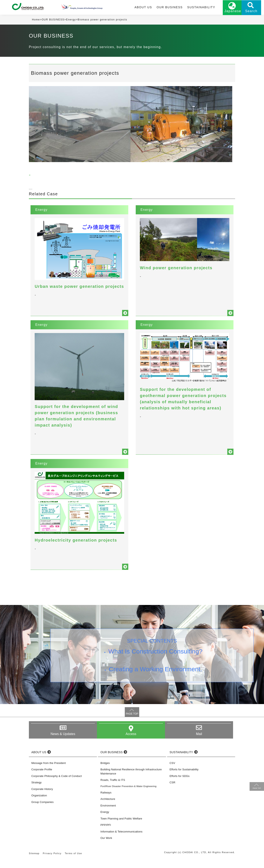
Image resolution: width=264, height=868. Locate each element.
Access (131, 743)
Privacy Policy (52, 862)
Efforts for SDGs (180, 785)
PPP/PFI (106, 834)
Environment (108, 814)
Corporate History (42, 798)
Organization (39, 804)
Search (245, 12)
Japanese (225, 12)
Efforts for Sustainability (184, 778)
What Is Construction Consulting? (156, 660)
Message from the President (49, 772)
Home (36, 20)
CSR (172, 791)
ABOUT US (137, 8)
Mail (199, 743)
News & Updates (63, 743)
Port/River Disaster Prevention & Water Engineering (128, 795)
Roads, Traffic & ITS (113, 789)
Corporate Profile (42, 778)
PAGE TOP (132, 722)
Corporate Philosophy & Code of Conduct (57, 785)
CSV (172, 772)
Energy (71, 20)
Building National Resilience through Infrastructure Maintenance (131, 780)
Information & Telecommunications (121, 840)
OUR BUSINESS (163, 8)
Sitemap (34, 862)
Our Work (106, 847)
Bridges (105, 772)
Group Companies (42, 811)
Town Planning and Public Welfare (121, 827)
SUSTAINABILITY (193, 8)
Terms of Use (74, 862)
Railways (106, 801)
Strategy (37, 791)
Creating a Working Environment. (156, 678)
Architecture (108, 808)
